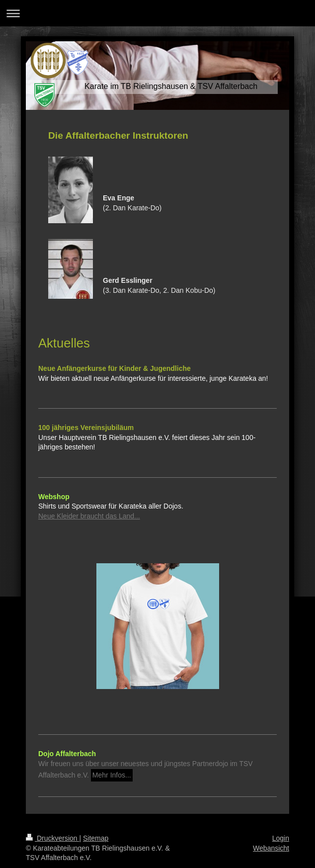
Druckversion (52, 838)
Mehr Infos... (112, 775)
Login (281, 838)
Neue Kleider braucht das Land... (89, 516)
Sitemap (96, 838)
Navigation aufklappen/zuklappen (157, 13)
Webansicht (271, 848)
